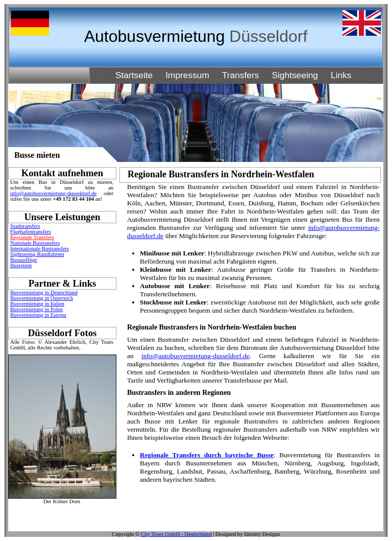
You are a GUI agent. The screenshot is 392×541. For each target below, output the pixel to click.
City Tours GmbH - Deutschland (176, 534)
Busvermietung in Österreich (42, 298)
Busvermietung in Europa (38, 315)
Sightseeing (295, 75)
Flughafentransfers (31, 232)
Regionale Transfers (32, 237)
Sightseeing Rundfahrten (37, 254)
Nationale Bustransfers (35, 243)
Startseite (134, 75)
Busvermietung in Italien (37, 304)
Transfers (241, 75)
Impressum (187, 75)
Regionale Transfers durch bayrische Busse (207, 455)
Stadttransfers (25, 226)
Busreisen (21, 265)
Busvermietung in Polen (36, 309)
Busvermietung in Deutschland (44, 292)
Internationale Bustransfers (40, 249)
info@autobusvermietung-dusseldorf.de (53, 193)
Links (341, 75)
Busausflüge (24, 260)
